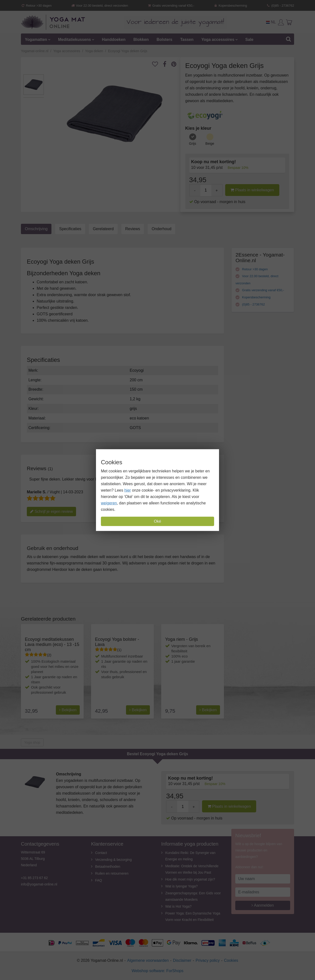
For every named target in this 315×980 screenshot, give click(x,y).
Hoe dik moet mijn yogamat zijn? (190, 879)
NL (271, 22)
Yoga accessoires (218, 40)
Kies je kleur (198, 128)
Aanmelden (263, 905)
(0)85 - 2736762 (280, 6)
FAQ (99, 880)
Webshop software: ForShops (157, 971)
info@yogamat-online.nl (39, 884)
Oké (157, 521)
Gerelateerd (103, 229)
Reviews (133, 229)
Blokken (141, 40)
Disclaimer (182, 960)
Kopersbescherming (230, 6)
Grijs (193, 144)
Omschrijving (36, 229)
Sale (249, 40)
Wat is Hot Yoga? (179, 906)
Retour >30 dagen (36, 6)
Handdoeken (114, 40)
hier (128, 490)
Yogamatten (36, 40)
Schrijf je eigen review (51, 511)
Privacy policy (208, 960)
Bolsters (164, 40)
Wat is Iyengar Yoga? (182, 886)
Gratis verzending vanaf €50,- (171, 6)
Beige (210, 144)
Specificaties (70, 229)
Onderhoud (161, 229)
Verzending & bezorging (114, 860)
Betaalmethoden (108, 867)
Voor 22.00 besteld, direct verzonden (99, 6)
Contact (101, 853)
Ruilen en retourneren (112, 873)
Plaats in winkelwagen (252, 190)
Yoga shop (32, 742)
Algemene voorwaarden (148, 960)
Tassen (187, 40)
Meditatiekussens (74, 40)
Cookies (231, 960)
